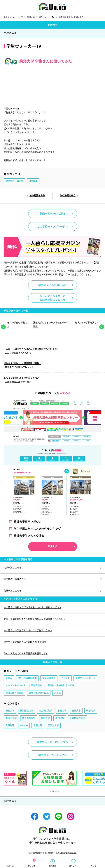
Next (102, 327)
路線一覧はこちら (13, 591)
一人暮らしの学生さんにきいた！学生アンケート (28, 630)
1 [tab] (50, 791)
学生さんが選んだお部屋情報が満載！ (22, 363)
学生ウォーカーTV (47, 17)
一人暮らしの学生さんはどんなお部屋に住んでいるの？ (31, 349)
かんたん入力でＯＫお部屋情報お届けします (26, 654)
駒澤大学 (31, 17)
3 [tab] (56, 791)
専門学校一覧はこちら (15, 579)
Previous (3, 327)
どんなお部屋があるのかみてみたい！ (22, 378)
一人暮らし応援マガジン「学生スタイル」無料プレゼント (32, 607)
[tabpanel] (52, 324)
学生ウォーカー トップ (13, 17)
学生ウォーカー (52, 830)
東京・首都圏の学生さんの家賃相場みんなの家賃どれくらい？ (35, 619)
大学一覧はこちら (13, 568)
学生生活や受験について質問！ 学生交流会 (25, 642)
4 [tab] (58, 791)
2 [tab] (53, 791)
